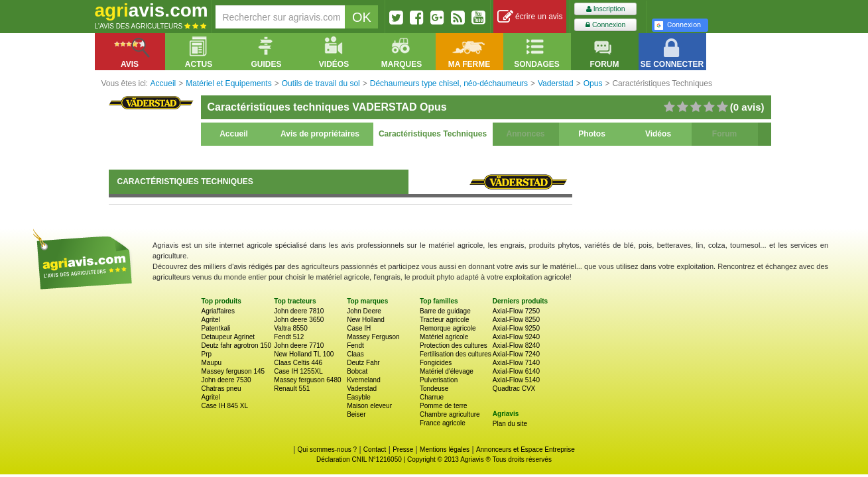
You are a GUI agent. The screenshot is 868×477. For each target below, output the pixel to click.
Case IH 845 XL (225, 406)
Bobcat (357, 371)
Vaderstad (362, 389)
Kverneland (364, 380)
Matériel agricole (444, 337)
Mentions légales (445, 450)
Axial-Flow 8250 (516, 320)
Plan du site (510, 424)
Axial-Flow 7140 (516, 363)
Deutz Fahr (363, 363)
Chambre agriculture (450, 414)
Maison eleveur (369, 406)
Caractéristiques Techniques (433, 134)
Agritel (211, 320)
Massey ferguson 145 (233, 371)
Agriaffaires (218, 311)
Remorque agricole (448, 328)
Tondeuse (434, 389)
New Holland (366, 320)
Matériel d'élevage (447, 371)
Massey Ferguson (373, 337)
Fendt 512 (289, 337)
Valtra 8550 (290, 328)
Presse (403, 450)
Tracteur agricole (445, 320)
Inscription (606, 9)
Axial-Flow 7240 (516, 354)
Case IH (359, 328)
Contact (375, 450)
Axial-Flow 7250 (516, 311)
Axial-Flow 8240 (516, 345)
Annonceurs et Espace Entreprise (526, 450)
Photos (592, 134)
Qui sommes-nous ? (327, 450)
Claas (355, 354)
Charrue (432, 397)
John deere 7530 (226, 380)
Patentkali (216, 328)
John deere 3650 (299, 320)
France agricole (443, 423)
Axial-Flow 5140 (516, 380)
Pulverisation (439, 380)
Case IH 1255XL (298, 371)
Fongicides (436, 363)
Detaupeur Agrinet (228, 337)
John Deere (364, 311)
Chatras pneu (221, 389)
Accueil (234, 134)
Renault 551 (292, 389)
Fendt (355, 345)
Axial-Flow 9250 (516, 328)
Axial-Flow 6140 (516, 371)
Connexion (605, 25)
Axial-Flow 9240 (516, 337)
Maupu (212, 363)
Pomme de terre (444, 406)
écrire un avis (530, 17)
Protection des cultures (454, 345)
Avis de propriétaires (320, 134)
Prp (207, 354)
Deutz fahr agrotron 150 (237, 345)
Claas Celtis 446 (298, 363)
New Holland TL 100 (304, 354)
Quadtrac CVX (514, 389)
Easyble (359, 397)
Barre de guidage (445, 311)
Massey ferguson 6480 (307, 380)
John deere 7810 (299, 311)
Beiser (356, 414)
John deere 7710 (299, 345)
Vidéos (658, 134)
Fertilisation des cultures (456, 354)
